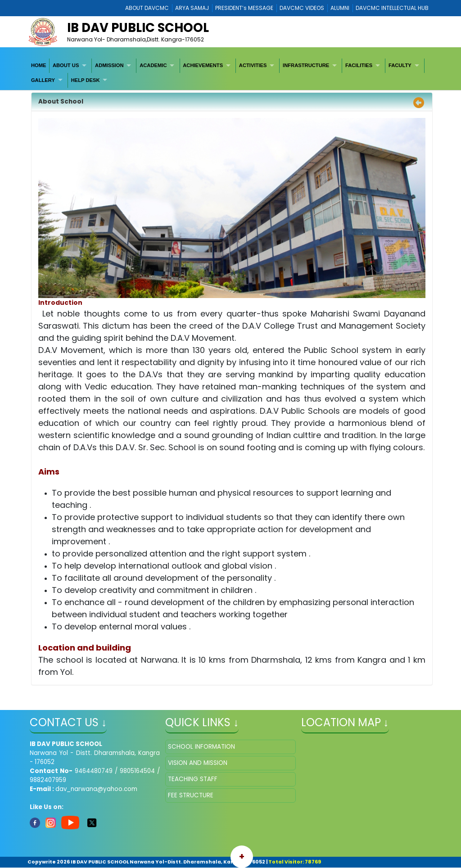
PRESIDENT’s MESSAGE (244, 8)
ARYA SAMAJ (192, 8)
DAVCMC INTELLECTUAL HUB (392, 8)
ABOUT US (66, 65)
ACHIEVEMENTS (203, 65)
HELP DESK (86, 80)
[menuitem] (39, 66)
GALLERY (43, 80)
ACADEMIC (153, 65)
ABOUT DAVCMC (147, 8)
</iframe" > (366, 785)
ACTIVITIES (253, 65)
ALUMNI (340, 8)
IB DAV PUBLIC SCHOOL (138, 28)
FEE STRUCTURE (191, 795)
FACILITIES (359, 65)
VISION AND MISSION (198, 763)
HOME (39, 65)
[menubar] (230, 73)
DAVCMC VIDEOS (302, 8)
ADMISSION (109, 65)
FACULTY (400, 65)
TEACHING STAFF (193, 779)
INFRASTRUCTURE (306, 65)
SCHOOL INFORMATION (201, 747)
